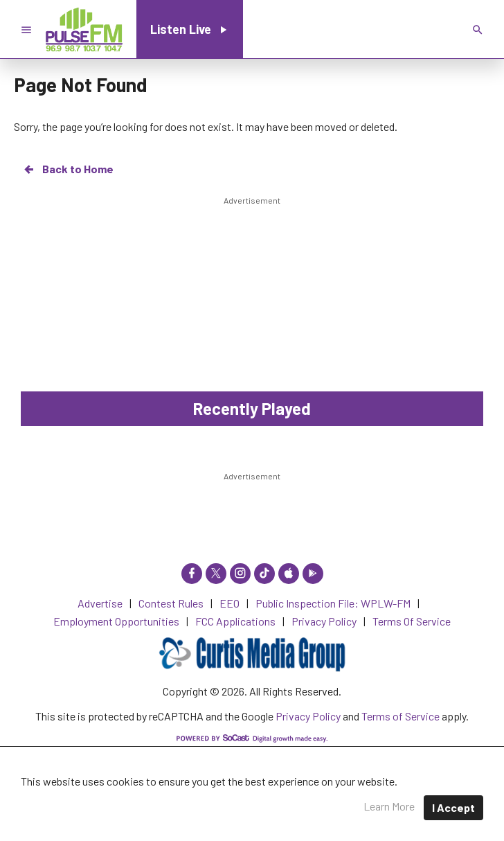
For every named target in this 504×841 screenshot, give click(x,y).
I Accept (453, 807)
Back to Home (68, 169)
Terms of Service (400, 716)
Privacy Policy (308, 716)
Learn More (389, 806)
